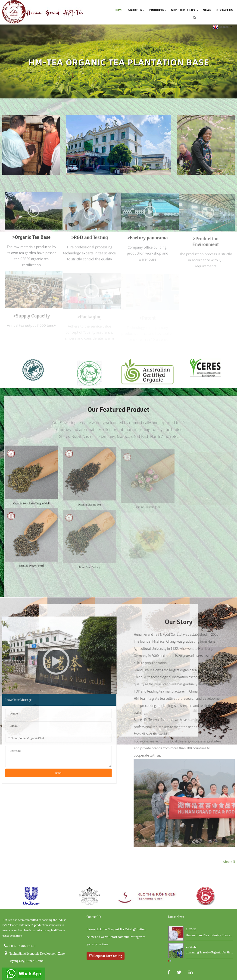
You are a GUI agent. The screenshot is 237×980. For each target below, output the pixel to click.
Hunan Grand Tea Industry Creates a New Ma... (209, 935)
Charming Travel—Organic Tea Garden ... (209, 952)
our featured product (118, 410)
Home (119, 10)
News (207, 10)
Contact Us (224, 10)
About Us (136, 10)
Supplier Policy (185, 10)
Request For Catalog (108, 956)
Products (158, 10)
